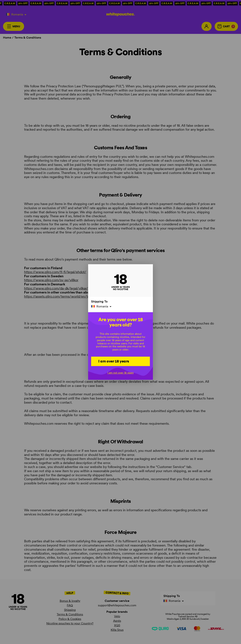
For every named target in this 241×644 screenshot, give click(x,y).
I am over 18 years (114, 361)
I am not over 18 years (120, 373)
